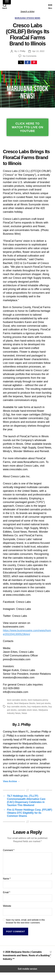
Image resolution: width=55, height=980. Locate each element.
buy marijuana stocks (37, 706)
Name (7, 879)
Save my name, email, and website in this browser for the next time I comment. (25, 921)
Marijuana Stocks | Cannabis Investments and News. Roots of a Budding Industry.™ (26, 955)
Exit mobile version (27, 969)
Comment (9, 850)
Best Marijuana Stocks (25, 703)
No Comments (30, 56)
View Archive (11, 781)
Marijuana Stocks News (27, 18)
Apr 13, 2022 (38, 51)
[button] (21, 62)
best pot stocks (44, 703)
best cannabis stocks (17, 700)
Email (7, 892)
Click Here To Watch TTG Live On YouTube (27, 127)
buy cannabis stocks (17, 706)
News (24, 713)
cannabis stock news (28, 710)
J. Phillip (21, 51)
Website (7, 906)
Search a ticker (28, 11)
